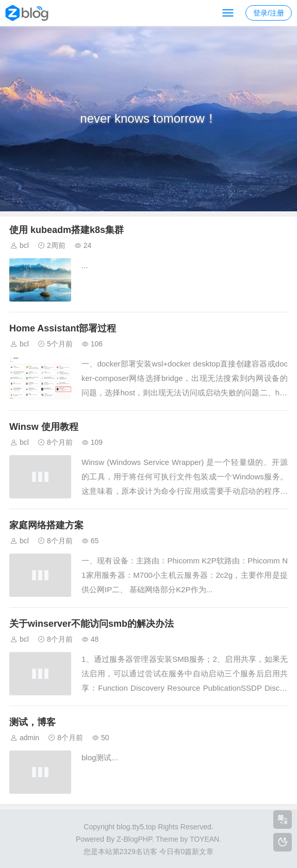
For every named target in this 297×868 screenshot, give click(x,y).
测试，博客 (32, 722)
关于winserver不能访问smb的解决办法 (92, 624)
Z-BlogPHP (134, 839)
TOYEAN (204, 839)
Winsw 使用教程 (44, 427)
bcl (24, 245)
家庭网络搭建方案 (46, 525)
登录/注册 (269, 13)
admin (29, 738)
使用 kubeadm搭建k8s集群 (67, 230)
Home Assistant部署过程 (63, 328)
